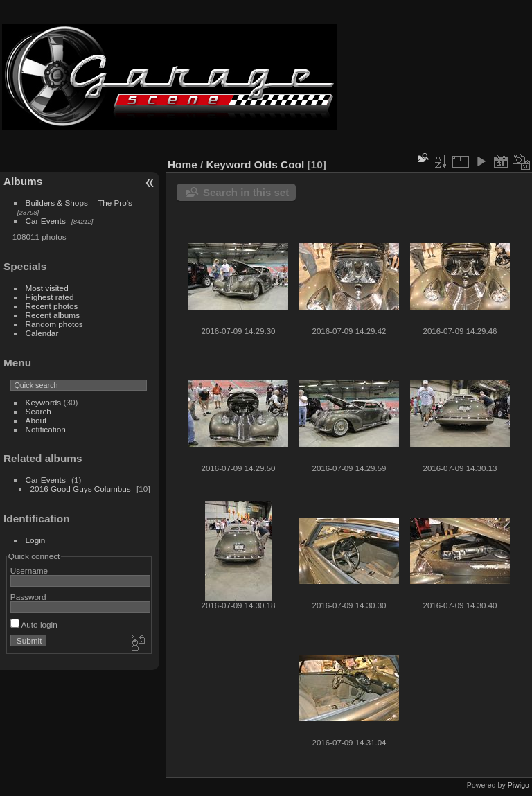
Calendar (42, 333)
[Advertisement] (435, 77)
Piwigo (518, 785)
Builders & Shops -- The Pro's (79, 203)
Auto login (34, 625)
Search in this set (246, 192)
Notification (46, 429)
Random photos (54, 324)
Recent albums (53, 315)
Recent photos (52, 306)
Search (38, 411)
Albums (23, 181)
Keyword (229, 165)
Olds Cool (280, 165)
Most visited (47, 288)
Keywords (44, 402)
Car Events (46, 221)
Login (36, 540)
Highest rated (50, 297)
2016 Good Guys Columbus (81, 489)
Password (28, 597)
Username (29, 571)
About (36, 420)
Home (183, 165)
